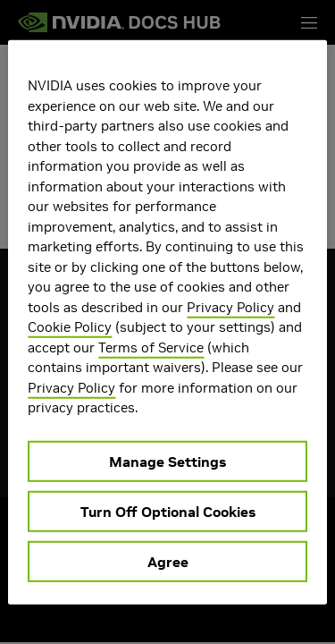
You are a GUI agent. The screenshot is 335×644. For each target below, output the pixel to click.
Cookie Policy (70, 327)
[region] (167, 322)
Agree (168, 561)
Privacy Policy (230, 306)
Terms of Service (151, 347)
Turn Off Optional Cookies (168, 511)
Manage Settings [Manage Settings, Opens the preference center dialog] (167, 461)
